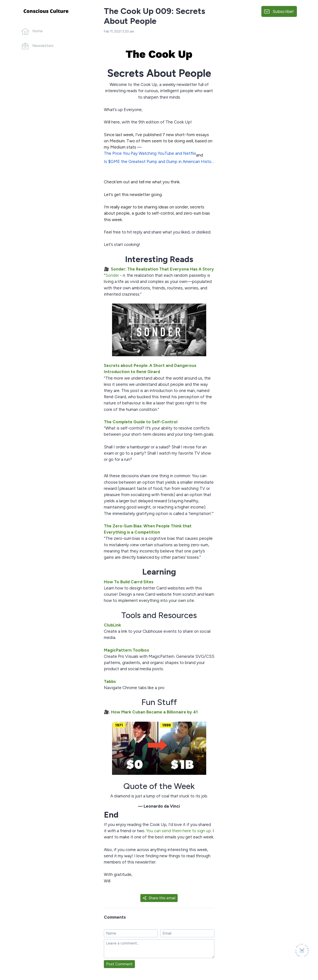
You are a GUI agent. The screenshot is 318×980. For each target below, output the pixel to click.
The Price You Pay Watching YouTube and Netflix (150, 153)
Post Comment (119, 964)
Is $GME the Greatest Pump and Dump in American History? (159, 161)
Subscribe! (283, 11)
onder (114, 275)
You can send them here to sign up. (179, 831)
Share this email (159, 898)
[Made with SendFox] (302, 950)
